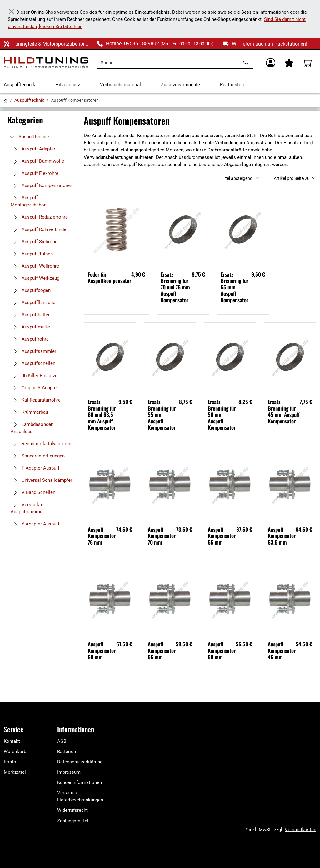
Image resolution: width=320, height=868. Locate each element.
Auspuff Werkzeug (35, 278)
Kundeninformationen (80, 782)
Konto (10, 762)
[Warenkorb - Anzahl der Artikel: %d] (307, 63)
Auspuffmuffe (30, 327)
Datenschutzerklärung (80, 762)
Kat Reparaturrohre (36, 400)
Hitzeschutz (68, 85)
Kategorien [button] (25, 120)
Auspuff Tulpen (32, 254)
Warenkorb (15, 752)
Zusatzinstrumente (180, 85)
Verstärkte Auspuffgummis (27, 508)
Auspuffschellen (33, 363)
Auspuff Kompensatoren (41, 185)
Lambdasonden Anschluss (32, 428)
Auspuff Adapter (33, 149)
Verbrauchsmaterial (120, 85)
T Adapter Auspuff (35, 468)
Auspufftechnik (20, 85)
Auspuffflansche (33, 303)
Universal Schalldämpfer (41, 480)
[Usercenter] (271, 63)
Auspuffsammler (33, 351)
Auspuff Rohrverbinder (39, 229)
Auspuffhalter (30, 315)
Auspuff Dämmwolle (37, 161)
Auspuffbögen (31, 290)
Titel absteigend (237, 178)
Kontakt (12, 741)
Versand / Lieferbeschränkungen (80, 796)
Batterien (67, 752)
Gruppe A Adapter (34, 388)
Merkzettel (15, 772)
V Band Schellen (33, 492)
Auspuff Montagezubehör (28, 201)
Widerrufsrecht (72, 810)
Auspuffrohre (30, 339)
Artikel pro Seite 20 (292, 178)
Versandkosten (300, 830)
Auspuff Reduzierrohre (39, 217)
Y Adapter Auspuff (35, 524)
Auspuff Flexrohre (35, 173)
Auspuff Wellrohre (35, 266)
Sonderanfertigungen (38, 456)
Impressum (69, 772)
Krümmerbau (29, 412)
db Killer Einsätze (34, 376)
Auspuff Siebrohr (34, 242)
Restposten (232, 85)
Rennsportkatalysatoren (41, 444)
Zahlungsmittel (73, 821)
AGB (62, 741)
